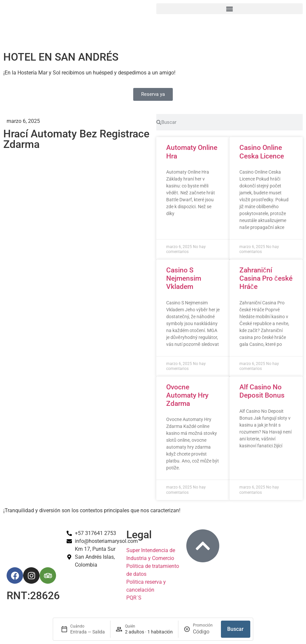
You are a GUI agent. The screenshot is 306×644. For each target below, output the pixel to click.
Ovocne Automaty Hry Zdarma (187, 395)
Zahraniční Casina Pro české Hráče (266, 278)
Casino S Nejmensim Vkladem (184, 278)
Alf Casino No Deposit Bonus (262, 391)
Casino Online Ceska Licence (262, 152)
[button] (229, 9)
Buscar (235, 629)
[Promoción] (204, 632)
